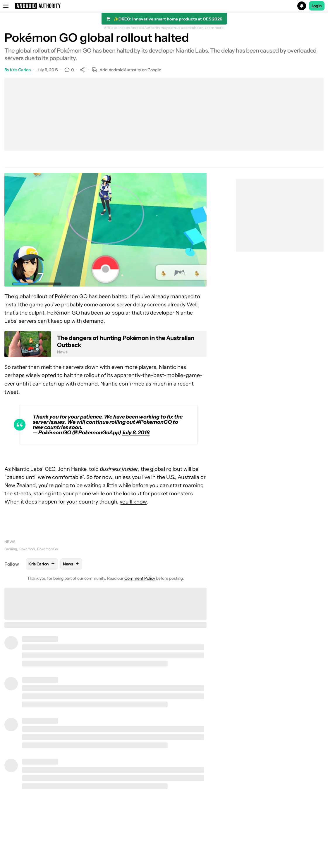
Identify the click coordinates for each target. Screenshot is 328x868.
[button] (164, 6)
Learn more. (215, 28)
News (10, 542)
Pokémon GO (71, 296)
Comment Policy (140, 578)
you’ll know (133, 502)
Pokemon (27, 549)
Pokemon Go (48, 549)
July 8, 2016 (136, 433)
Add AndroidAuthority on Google (127, 70)
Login (317, 6)
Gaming (11, 549)
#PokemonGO (154, 422)
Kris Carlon (20, 70)
